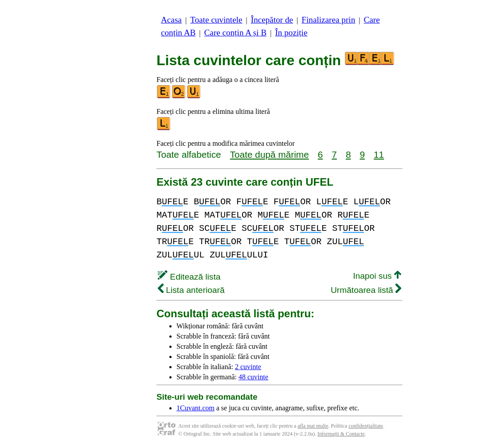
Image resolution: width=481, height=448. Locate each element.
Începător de (272, 20)
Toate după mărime (270, 154)
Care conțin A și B (236, 33)
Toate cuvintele (216, 20)
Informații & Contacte (341, 434)
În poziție (291, 33)
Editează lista (189, 277)
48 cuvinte (253, 377)
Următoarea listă (366, 290)
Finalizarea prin (328, 20)
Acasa (171, 20)
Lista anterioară (191, 290)
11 (379, 154)
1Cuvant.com (196, 408)
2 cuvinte (248, 367)
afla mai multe (313, 426)
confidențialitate (366, 426)
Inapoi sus (377, 276)
